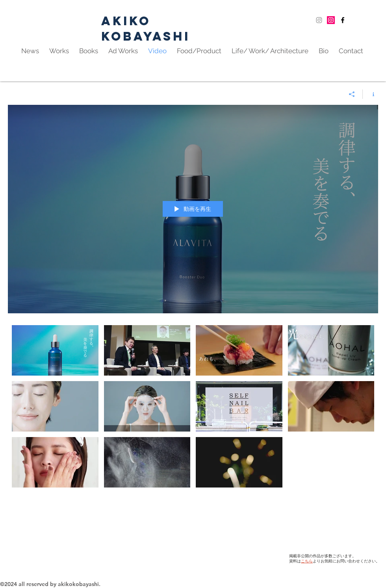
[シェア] (352, 94)
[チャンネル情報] (370, 94)
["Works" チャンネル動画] (193, 437)
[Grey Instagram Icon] (319, 20)
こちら (307, 561)
